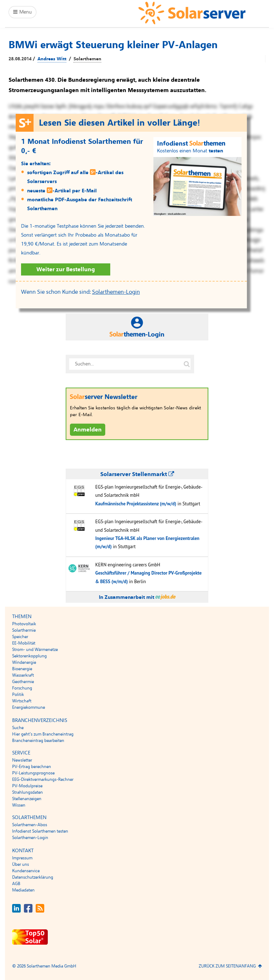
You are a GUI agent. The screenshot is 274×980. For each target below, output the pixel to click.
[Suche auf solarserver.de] (187, 364)
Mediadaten (23, 890)
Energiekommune (29, 707)
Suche (18, 728)
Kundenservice (26, 871)
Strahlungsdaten (27, 792)
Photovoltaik (24, 624)
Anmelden (88, 430)
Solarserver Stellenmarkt (137, 474)
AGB (16, 884)
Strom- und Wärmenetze (35, 650)
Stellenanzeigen (27, 799)
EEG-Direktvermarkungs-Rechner (43, 779)
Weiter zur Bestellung (66, 269)
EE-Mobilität (24, 643)
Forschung (22, 688)
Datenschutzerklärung (33, 877)
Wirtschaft (22, 701)
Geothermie (23, 682)
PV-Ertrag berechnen (32, 767)
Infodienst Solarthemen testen (40, 831)
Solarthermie (24, 630)
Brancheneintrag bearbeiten (38, 741)
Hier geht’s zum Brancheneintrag (43, 734)
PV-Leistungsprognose (33, 773)
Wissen (19, 805)
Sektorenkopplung (29, 656)
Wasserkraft (23, 675)
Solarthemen (87, 59)
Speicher (20, 637)
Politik (18, 694)
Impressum (22, 858)
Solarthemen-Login (116, 292)
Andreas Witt (52, 59)
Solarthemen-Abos (30, 825)
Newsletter (22, 760)
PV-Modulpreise (27, 786)
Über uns (21, 864)
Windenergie (24, 662)
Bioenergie (22, 669)
